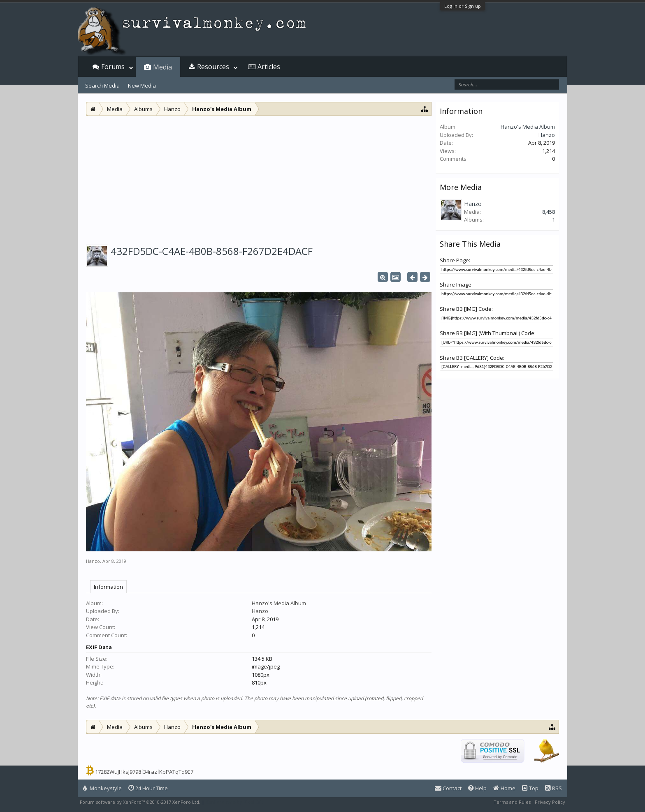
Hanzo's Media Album (279, 603)
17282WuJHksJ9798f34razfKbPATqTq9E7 (144, 772)
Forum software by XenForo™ (140, 802)
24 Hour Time (148, 788)
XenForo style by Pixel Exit (234, 802)
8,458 (549, 212)
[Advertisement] (259, 178)
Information (108, 587)
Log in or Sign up (463, 6)
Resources (213, 67)
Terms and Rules (512, 802)
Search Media (102, 86)
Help (477, 788)
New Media (142, 86)
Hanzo (93, 561)
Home (504, 788)
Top (530, 788)
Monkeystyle (102, 788)
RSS (553, 788)
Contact (448, 788)
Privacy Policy (550, 802)
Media (162, 67)
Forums (113, 67)
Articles (269, 67)
